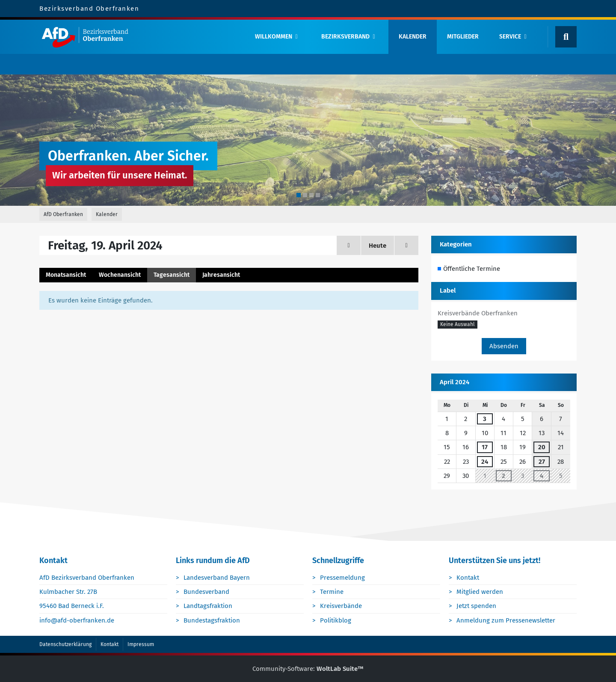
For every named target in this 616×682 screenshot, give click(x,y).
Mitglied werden (480, 592)
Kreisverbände (341, 606)
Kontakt (468, 578)
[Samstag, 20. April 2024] (406, 245)
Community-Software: (308, 669)
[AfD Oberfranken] (140, 37)
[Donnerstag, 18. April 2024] (349, 245)
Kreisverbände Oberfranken (478, 313)
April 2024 (455, 382)
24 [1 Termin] (485, 462)
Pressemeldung (342, 578)
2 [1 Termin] (503, 476)
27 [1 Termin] (542, 462)
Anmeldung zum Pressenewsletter (506, 620)
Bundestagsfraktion (212, 620)
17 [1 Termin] (485, 447)
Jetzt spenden (476, 606)
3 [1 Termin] (485, 419)
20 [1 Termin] (542, 447)
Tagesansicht (172, 275)
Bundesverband (206, 592)
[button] (458, 325)
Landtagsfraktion (208, 606)
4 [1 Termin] (542, 476)
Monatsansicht (66, 275)
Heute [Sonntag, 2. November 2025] (378, 246)
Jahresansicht (221, 275)
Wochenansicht (120, 275)
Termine (332, 592)
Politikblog (336, 620)
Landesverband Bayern (217, 578)
